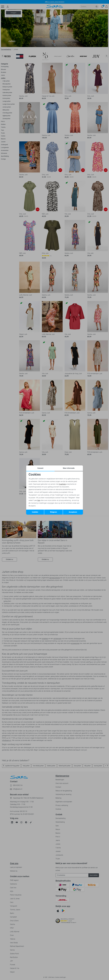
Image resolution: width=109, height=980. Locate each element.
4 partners (62, 484)
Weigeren (54, 512)
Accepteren (73, 512)
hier (39, 500)
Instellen (35, 512)
